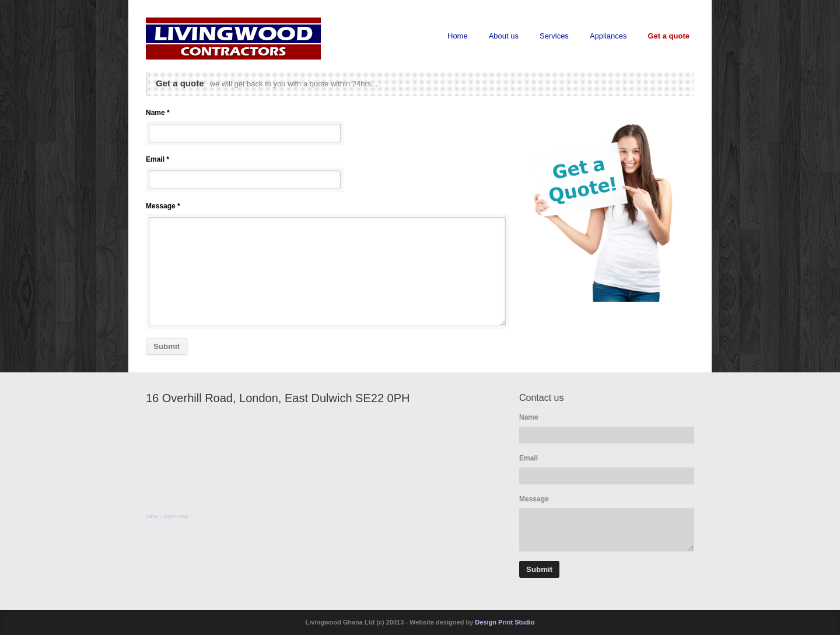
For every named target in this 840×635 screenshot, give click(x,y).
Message (534, 499)
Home (458, 36)
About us (504, 36)
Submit (167, 346)
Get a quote (668, 36)
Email (528, 458)
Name (529, 417)
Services (554, 36)
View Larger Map (167, 516)
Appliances (608, 36)
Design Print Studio (505, 622)
